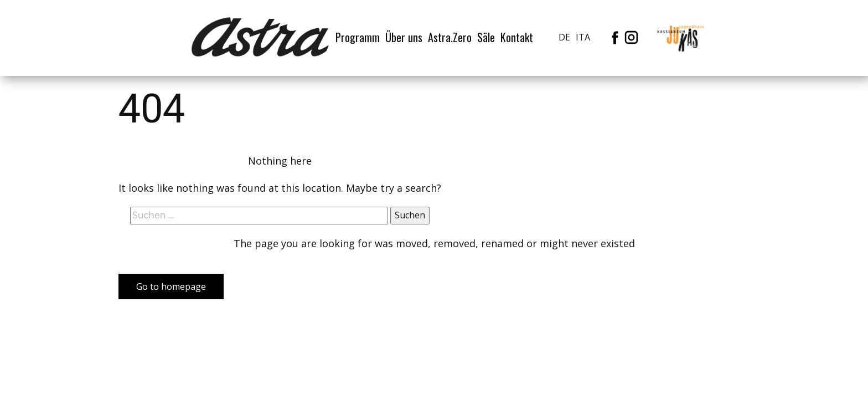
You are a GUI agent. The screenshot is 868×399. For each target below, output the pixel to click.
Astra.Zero (450, 37)
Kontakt (517, 37)
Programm (358, 37)
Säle (486, 37)
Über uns (404, 37)
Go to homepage (171, 287)
